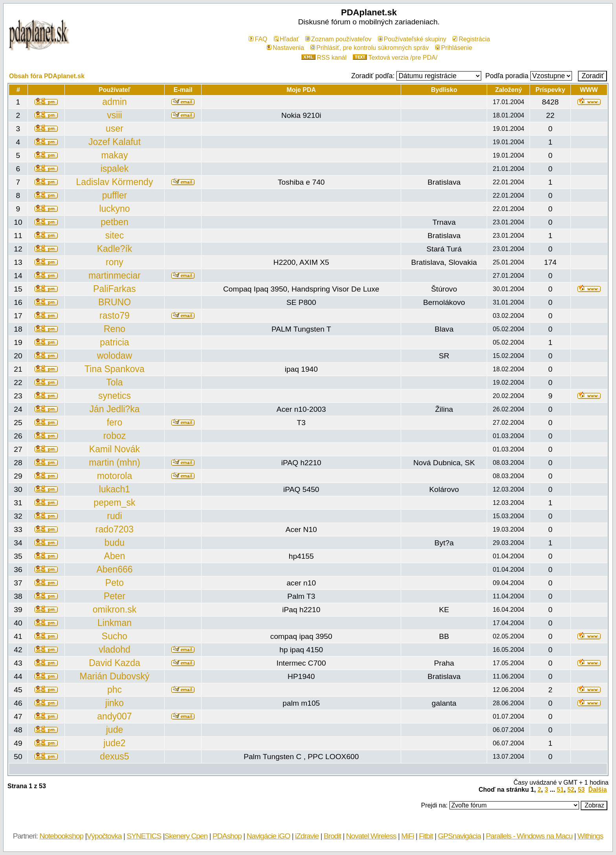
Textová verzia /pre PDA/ (395, 58)
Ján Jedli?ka (114, 409)
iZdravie (307, 836)
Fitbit (426, 836)
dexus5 (114, 756)
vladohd (115, 650)
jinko (115, 703)
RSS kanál (324, 58)
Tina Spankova (115, 369)
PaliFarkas (115, 289)
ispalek (115, 169)
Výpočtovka (104, 836)
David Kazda (115, 663)
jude (115, 730)
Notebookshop (61, 836)
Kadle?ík (115, 249)
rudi (114, 516)
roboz (115, 436)
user (115, 128)
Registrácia (471, 39)
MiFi (407, 836)
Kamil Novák (115, 449)
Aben (115, 556)
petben (114, 222)
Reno (115, 329)
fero (115, 422)
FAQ (258, 39)
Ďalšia (597, 790)
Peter (115, 596)
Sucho (115, 636)
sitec (115, 235)
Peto (115, 583)
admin (115, 102)
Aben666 (114, 569)
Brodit (332, 836)
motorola (115, 476)
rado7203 (115, 529)
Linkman (115, 623)
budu (115, 543)
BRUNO (115, 302)
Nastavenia (285, 48)
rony (115, 262)
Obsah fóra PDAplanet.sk (47, 76)
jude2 (114, 743)
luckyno (114, 209)
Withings (590, 836)
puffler (115, 195)
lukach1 (115, 489)
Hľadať (286, 39)
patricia (114, 342)
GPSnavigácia (459, 836)
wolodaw (115, 356)
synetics (115, 396)
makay (115, 155)
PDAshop (227, 836)
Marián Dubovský (115, 676)
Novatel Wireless (371, 836)
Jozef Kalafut (115, 142)
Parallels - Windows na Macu (529, 836)
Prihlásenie (454, 48)
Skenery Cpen (186, 836)
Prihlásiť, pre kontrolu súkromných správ (369, 48)
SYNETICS (144, 836)
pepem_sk (114, 503)
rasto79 (115, 316)
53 (581, 790)
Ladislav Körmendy (115, 182)
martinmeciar (115, 275)
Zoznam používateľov (338, 39)
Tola (114, 382)
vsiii (114, 115)
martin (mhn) (115, 462)
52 (571, 790)
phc (115, 690)
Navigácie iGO (269, 836)
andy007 (114, 716)
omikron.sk (115, 609)
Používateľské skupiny (412, 39)
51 (560, 790)
